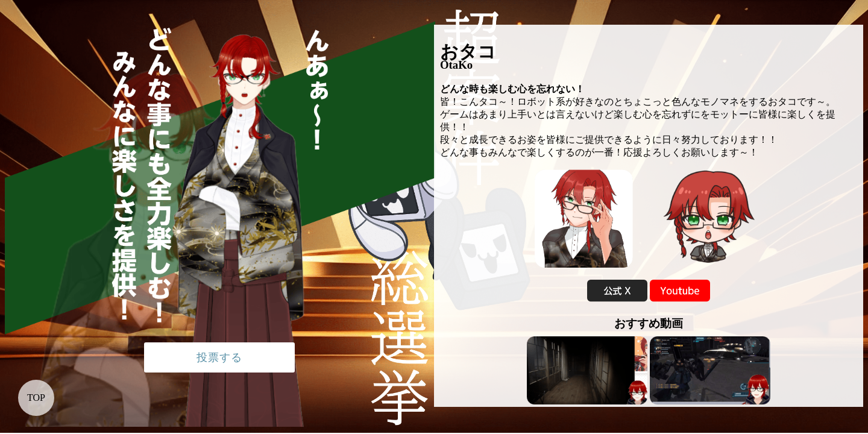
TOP (36, 398)
